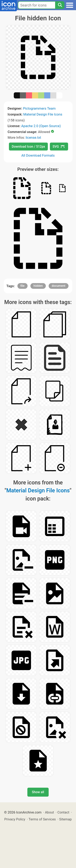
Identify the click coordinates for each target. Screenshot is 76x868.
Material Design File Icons (43, 114)
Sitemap (65, 819)
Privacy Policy (15, 819)
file (23, 286)
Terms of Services (42, 819)
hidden (38, 286)
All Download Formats (38, 155)
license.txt (33, 137)
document (59, 286)
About (50, 812)
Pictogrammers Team (39, 108)
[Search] (60, 5)
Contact (63, 812)
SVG (59, 147)
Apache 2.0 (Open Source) (41, 126)
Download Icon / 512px (28, 147)
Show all (38, 792)
